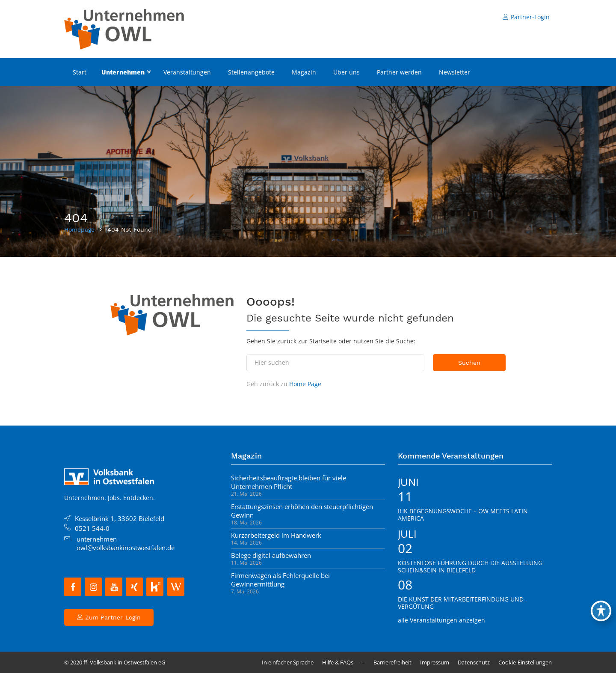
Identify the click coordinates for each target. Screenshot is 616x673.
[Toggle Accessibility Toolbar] (601, 611)
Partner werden (399, 72)
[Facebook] (73, 587)
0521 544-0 (92, 528)
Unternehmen (123, 72)
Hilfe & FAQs (338, 662)
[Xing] (134, 587)
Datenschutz (474, 662)
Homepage (79, 229)
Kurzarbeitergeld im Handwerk (276, 535)
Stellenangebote (251, 72)
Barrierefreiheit (392, 662)
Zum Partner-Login (109, 617)
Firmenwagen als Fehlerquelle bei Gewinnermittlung (280, 580)
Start (80, 72)
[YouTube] (114, 587)
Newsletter (455, 72)
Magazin (304, 72)
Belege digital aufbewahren (271, 555)
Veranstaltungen (187, 72)
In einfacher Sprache (288, 662)
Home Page (305, 384)
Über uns (346, 72)
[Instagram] (93, 587)
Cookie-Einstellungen (525, 662)
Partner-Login (526, 17)
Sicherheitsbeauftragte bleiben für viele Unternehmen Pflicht (289, 482)
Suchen (469, 363)
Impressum (435, 662)
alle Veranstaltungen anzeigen (441, 620)
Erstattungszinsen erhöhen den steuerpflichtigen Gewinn (302, 511)
